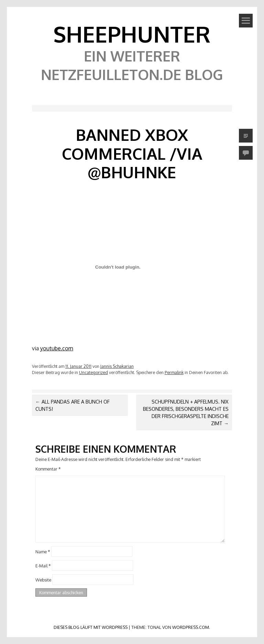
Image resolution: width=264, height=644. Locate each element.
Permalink (174, 372)
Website (43, 579)
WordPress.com (191, 627)
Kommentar (48, 469)
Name (43, 552)
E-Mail (43, 566)
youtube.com (57, 348)
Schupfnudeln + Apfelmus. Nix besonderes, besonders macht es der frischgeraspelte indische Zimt (186, 413)
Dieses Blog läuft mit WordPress (91, 627)
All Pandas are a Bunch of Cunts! (73, 405)
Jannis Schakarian (117, 366)
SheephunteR (132, 34)
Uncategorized (93, 372)
